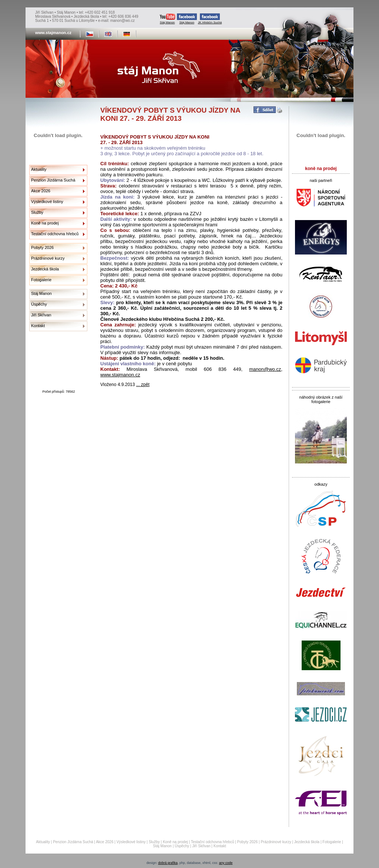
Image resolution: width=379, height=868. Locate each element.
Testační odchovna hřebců (55, 234)
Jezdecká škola (45, 269)
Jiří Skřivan (41, 315)
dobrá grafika (168, 863)
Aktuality (39, 169)
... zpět (143, 385)
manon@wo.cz (265, 369)
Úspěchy (39, 304)
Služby (37, 212)
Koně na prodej (45, 223)
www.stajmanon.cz (120, 375)
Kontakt (38, 326)
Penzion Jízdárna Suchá (53, 180)
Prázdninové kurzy (48, 258)
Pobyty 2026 (42, 247)
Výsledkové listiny (47, 202)
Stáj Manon (167, 19)
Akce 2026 (41, 191)
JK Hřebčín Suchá (210, 19)
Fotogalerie (41, 280)
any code (226, 863)
